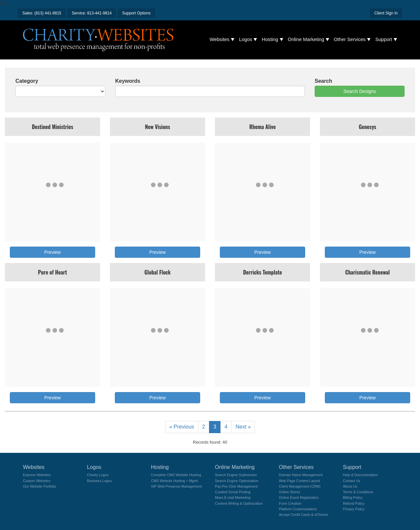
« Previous (182, 427)
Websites (220, 39)
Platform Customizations (298, 509)
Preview (52, 252)
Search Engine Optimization (237, 481)
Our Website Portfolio (40, 486)
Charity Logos (98, 475)
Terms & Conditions (358, 492)
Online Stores (290, 492)
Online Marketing (306, 39)
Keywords (128, 81)
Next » (243, 427)
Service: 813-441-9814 (92, 13)
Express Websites (37, 475)
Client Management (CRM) (300, 486)
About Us (350, 486)
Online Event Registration (299, 497)
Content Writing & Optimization (239, 503)
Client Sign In (386, 13)
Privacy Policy (354, 509)
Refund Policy (354, 503)
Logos (245, 39)
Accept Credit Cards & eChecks (304, 515)
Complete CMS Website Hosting (176, 475)
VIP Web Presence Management (176, 486)
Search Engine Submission (236, 475)
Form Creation (290, 503)
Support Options (136, 13)
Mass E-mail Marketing (233, 497)
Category (27, 81)
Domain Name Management (301, 475)
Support (384, 39)
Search (323, 81)
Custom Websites (37, 481)
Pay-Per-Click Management (236, 486)
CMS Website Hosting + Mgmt (174, 481)
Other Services (350, 39)
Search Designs (360, 91)
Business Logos (99, 481)
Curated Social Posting (233, 492)
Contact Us (352, 481)
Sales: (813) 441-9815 (42, 13)
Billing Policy (353, 497)
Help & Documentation (360, 475)
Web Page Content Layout (299, 481)
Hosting (270, 39)
